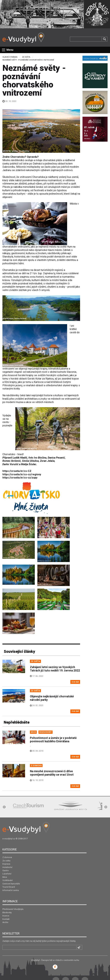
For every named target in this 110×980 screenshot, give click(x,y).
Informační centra (11, 890)
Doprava (6, 864)
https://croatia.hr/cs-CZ (17, 471)
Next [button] (106, 807)
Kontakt (6, 919)
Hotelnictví (7, 867)
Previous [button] (4, 807)
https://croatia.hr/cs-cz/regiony (22, 474)
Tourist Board (9, 887)
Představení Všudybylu (13, 909)
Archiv (5, 922)
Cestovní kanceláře (11, 884)
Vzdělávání (8, 880)
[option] (28, 806)
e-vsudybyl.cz (9, 839)
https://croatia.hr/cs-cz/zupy (20, 478)
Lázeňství (7, 874)
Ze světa (26, 57)
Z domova (7, 857)
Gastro (6, 870)
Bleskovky (7, 912)
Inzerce (6, 916)
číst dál (75, 682)
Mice (5, 877)
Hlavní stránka (10, 57)
